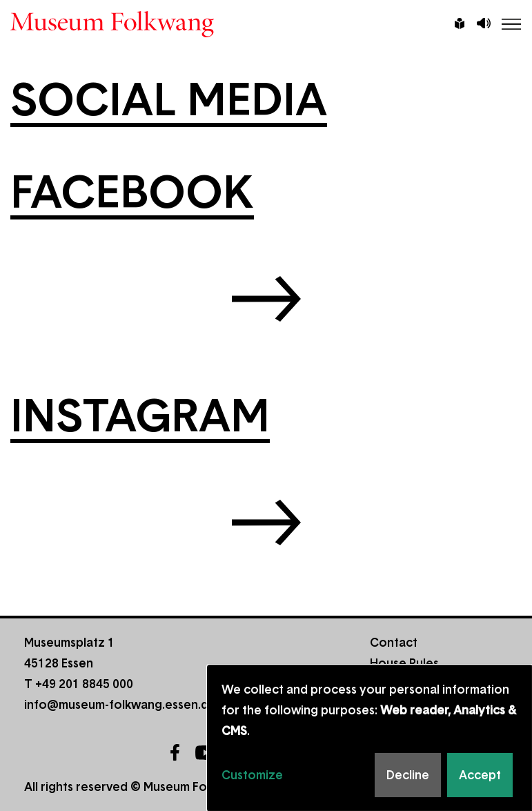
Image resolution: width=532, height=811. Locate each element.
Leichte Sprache (460, 25)
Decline (408, 775)
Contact (394, 643)
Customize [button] (252, 775)
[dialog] (370, 738)
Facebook (175, 752)
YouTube (206, 752)
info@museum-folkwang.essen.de (120, 705)
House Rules (404, 663)
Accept (480, 775)
